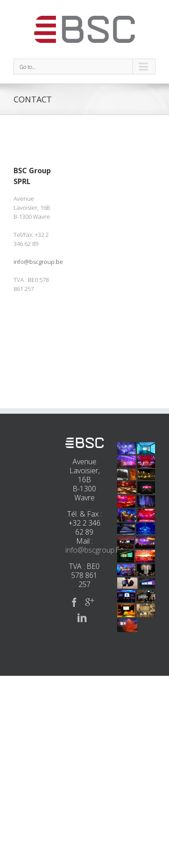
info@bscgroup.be (38, 262)
